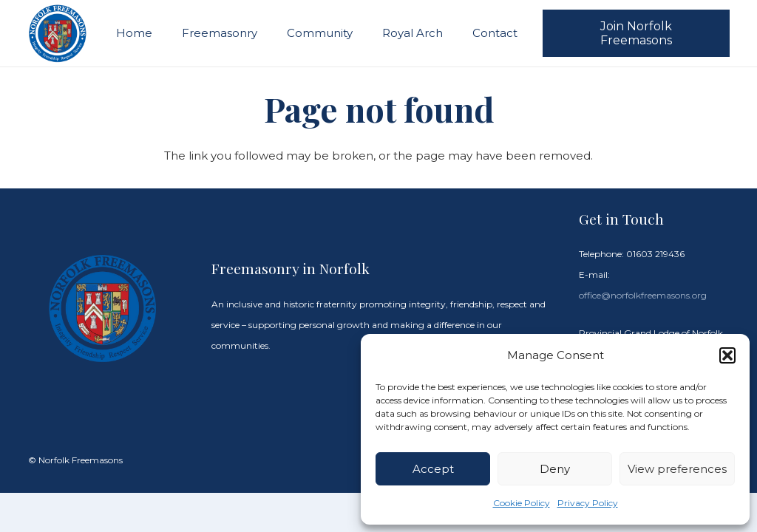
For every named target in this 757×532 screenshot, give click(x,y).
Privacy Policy (588, 503)
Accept (433, 469)
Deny (555, 469)
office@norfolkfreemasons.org (643, 295)
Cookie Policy (522, 503)
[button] (727, 355)
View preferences (677, 469)
